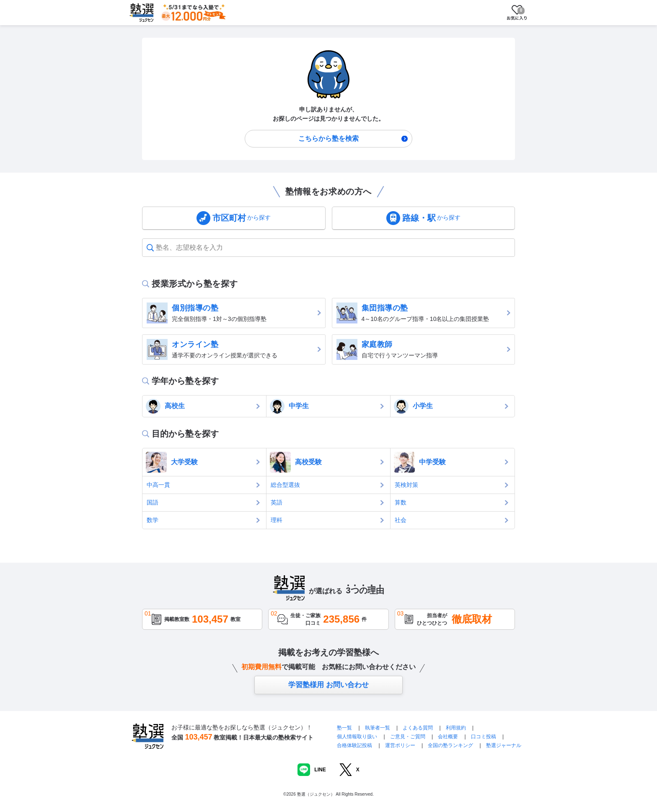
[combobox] (157, 248)
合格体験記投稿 (354, 745)
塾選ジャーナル (504, 745)
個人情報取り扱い (357, 737)
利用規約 (456, 728)
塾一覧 (344, 728)
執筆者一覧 (378, 728)
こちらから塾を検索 (328, 138)
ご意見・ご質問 (408, 737)
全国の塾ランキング (450, 745)
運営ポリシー (400, 745)
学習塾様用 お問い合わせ (328, 685)
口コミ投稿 (484, 737)
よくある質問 (418, 728)
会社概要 (448, 737)
